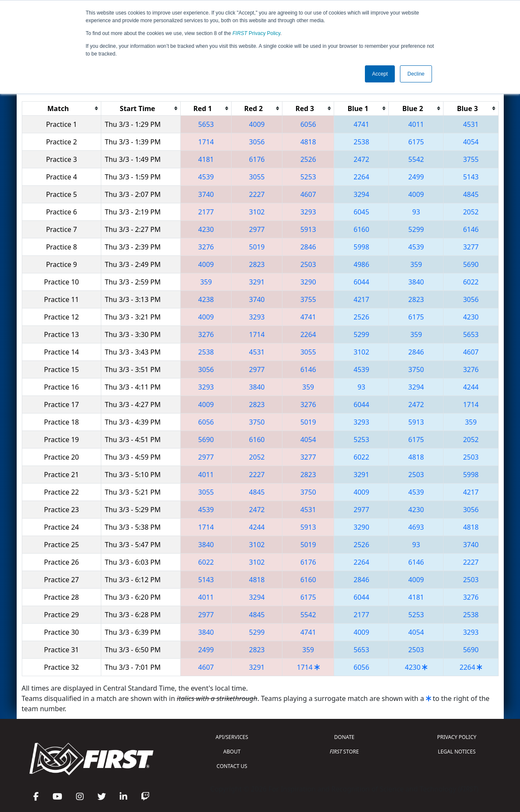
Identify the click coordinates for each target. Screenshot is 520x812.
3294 (362, 194)
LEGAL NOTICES (457, 752)
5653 (206, 124)
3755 (471, 159)
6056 (308, 124)
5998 (362, 247)
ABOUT (232, 752)
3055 (257, 177)
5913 (308, 229)
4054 (471, 142)
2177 (206, 212)
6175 (416, 142)
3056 (257, 142)
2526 (308, 159)
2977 (257, 229)
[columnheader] (62, 108)
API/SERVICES (232, 737)
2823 (257, 264)
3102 (257, 212)
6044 (362, 282)
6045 (362, 212)
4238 (206, 299)
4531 (471, 124)
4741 (362, 124)
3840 (416, 282)
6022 (471, 282)
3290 (308, 282)
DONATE (344, 737)
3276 (206, 247)
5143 (471, 177)
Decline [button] (416, 74)
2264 (362, 177)
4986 (362, 264)
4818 (308, 142)
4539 (206, 177)
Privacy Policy (256, 33)
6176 (257, 159)
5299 (416, 229)
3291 (257, 282)
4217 (362, 299)
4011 (416, 124)
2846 (308, 247)
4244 (471, 387)
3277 (471, 247)
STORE (344, 752)
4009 (257, 124)
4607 (308, 194)
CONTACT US (232, 766)
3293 (308, 212)
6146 (471, 229)
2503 (308, 264)
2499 (416, 177)
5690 (471, 264)
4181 (206, 159)
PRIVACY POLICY (457, 737)
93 (416, 212)
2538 (362, 142)
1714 (206, 142)
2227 (257, 194)
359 (416, 264)
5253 (308, 177)
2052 (471, 212)
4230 (206, 229)
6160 (362, 229)
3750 (416, 369)
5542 (416, 159)
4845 (471, 194)
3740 (206, 194)
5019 (257, 247)
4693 (416, 527)
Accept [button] (380, 74)
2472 (362, 159)
